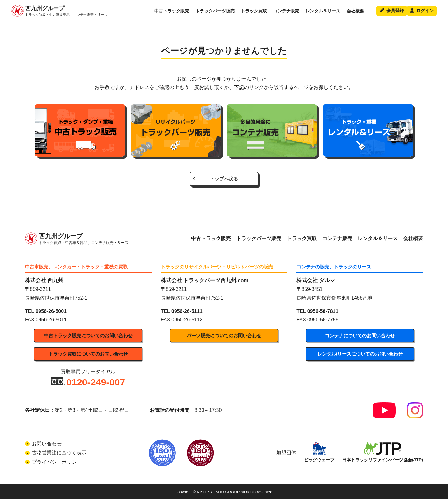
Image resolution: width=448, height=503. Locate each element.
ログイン (422, 14)
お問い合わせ (47, 448)
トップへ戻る (224, 180)
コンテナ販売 (286, 14)
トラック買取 (254, 14)
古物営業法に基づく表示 (59, 457)
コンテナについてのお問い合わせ (360, 338)
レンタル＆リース (323, 14)
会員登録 (392, 14)
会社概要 (355, 14)
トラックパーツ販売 (215, 14)
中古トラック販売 (172, 14)
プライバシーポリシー (57, 466)
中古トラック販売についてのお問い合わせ (88, 338)
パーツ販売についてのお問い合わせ (224, 338)
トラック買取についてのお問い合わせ (88, 357)
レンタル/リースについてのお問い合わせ (360, 357)
